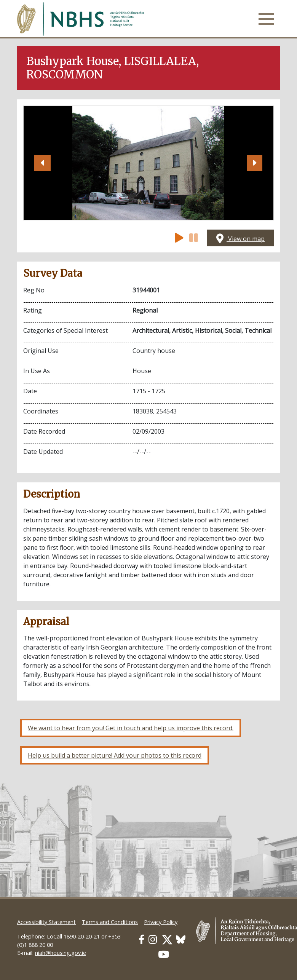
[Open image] (148, 163)
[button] (42, 163)
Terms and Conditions (110, 922)
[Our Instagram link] (153, 939)
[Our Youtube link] (164, 954)
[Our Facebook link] (141, 939)
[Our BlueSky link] (181, 939)
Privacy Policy (161, 922)
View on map (240, 239)
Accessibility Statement (46, 922)
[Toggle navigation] (266, 19)
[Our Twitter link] (167, 939)
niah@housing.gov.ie (61, 953)
